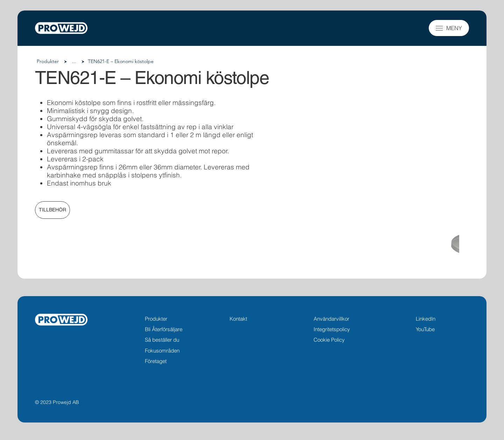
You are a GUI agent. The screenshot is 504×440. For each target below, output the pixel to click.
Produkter (156, 319)
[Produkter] (48, 62)
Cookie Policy (329, 340)
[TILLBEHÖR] (52, 210)
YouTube (425, 329)
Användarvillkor (331, 319)
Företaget (156, 361)
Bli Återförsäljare (164, 329)
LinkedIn (426, 319)
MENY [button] (454, 28)
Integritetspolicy (332, 329)
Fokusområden (162, 351)
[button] (439, 28)
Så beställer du (162, 340)
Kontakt (238, 319)
